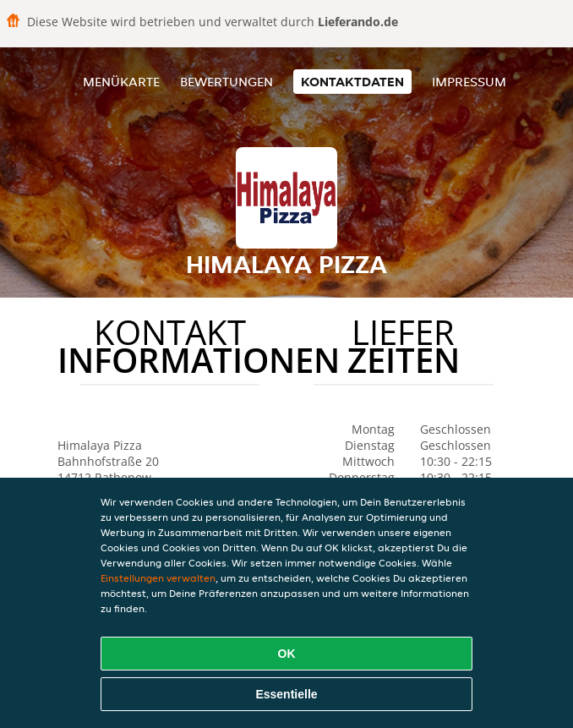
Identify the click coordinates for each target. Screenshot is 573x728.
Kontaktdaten (352, 82)
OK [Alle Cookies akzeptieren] (287, 654)
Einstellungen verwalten (158, 578)
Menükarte (121, 82)
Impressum (469, 82)
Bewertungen (226, 82)
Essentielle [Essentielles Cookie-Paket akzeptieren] (286, 694)
